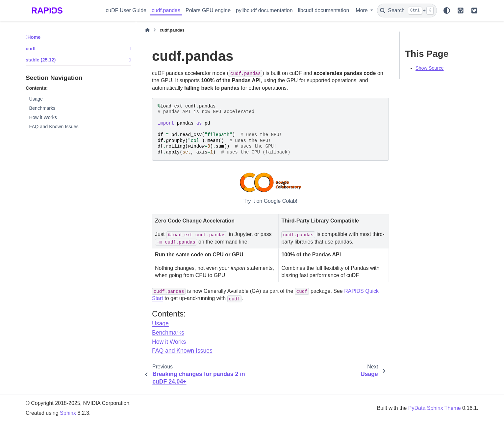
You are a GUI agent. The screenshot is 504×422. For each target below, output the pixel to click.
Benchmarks (42, 108)
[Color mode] (447, 11)
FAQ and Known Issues (54, 127)
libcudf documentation (324, 10)
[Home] (147, 30)
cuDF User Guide (126, 10)
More (362, 10)
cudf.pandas (166, 10)
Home (34, 37)
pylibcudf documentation (264, 10)
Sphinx (68, 413)
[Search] (407, 11)
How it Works (43, 117)
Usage (36, 99)
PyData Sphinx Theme (435, 408)
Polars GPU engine (208, 10)
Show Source (430, 68)
